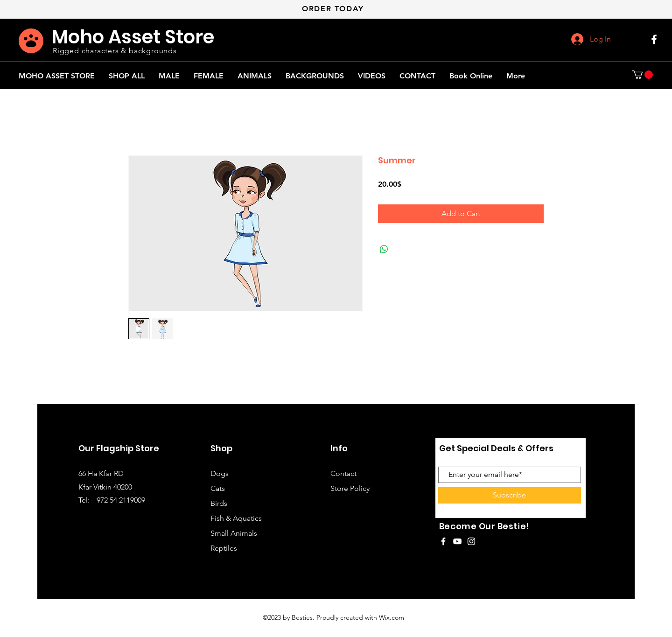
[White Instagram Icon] (471, 541)
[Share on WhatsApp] (384, 249)
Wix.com (392, 617)
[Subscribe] (510, 495)
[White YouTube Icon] (457, 541)
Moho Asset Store (133, 37)
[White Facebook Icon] (654, 39)
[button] (643, 75)
